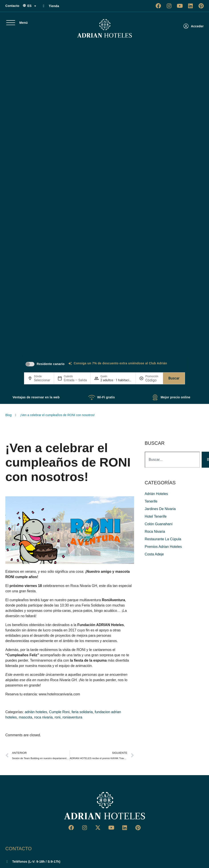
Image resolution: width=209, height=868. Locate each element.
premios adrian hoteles (163, 547)
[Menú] (11, 23)
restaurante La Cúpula (163, 539)
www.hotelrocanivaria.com (59, 694)
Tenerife (151, 501)
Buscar (174, 378)
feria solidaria (82, 712)
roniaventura (72, 717)
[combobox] (172, 460)
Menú (24, 23)
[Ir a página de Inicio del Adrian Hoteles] (104, 806)
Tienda (54, 6)
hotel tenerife (156, 516)
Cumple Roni (59, 712)
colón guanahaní (159, 524)
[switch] (30, 364)
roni (57, 717)
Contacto (12, 6)
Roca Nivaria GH (84, 586)
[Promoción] (152, 380)
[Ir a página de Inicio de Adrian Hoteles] (104, 28)
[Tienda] (44, 6)
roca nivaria (43, 717)
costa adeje (154, 554)
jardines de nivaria (160, 509)
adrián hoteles (36, 712)
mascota (25, 717)
